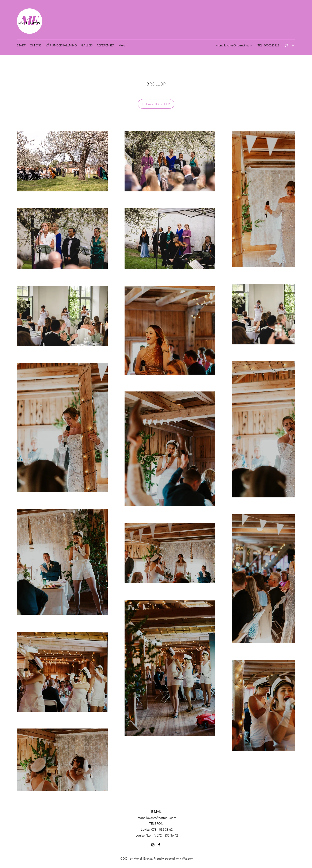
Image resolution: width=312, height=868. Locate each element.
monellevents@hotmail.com (234, 45)
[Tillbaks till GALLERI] (156, 104)
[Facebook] (293, 45)
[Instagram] (287, 45)
